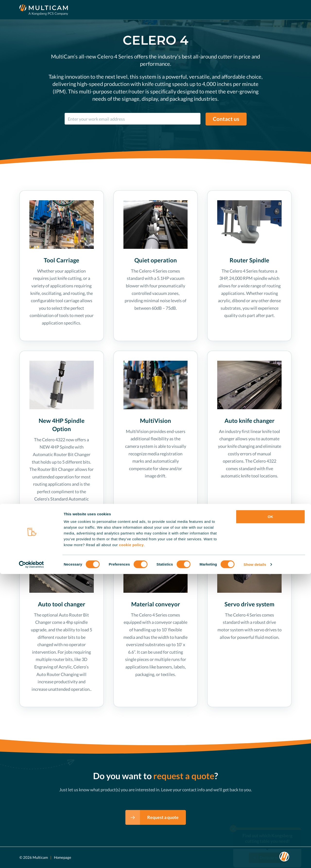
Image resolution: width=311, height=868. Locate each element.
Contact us (226, 119)
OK (271, 811)
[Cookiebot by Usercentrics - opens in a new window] (31, 859)
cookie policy (131, 839)
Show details (255, 858)
